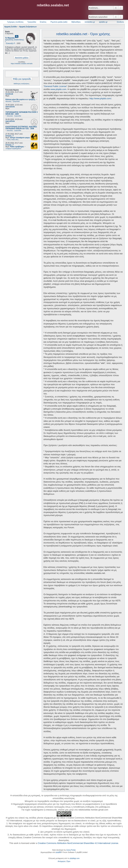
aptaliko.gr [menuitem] (103, 22)
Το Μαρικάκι (10, 38)
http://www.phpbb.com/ (100, 98)
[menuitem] (62, 861)
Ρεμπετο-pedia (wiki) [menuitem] (59, 22)
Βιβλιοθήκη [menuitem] (76, 22)
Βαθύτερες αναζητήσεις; (22, 84)
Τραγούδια (32, 22)
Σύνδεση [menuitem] (120, 22)
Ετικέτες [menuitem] (43, 22)
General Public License (55, 86)
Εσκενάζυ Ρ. (11, 43)
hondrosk (9, 94)
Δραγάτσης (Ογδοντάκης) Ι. (15, 41)
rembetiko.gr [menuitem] (90, 22)
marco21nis (10, 107)
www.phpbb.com (58, 89)
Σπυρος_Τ (9, 136)
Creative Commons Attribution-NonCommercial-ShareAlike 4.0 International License (78, 843)
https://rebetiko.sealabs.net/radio (22, 64)
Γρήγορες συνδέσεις (15, 22)
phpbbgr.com (75, 858)
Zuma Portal (71, 850)
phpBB (58, 852)
